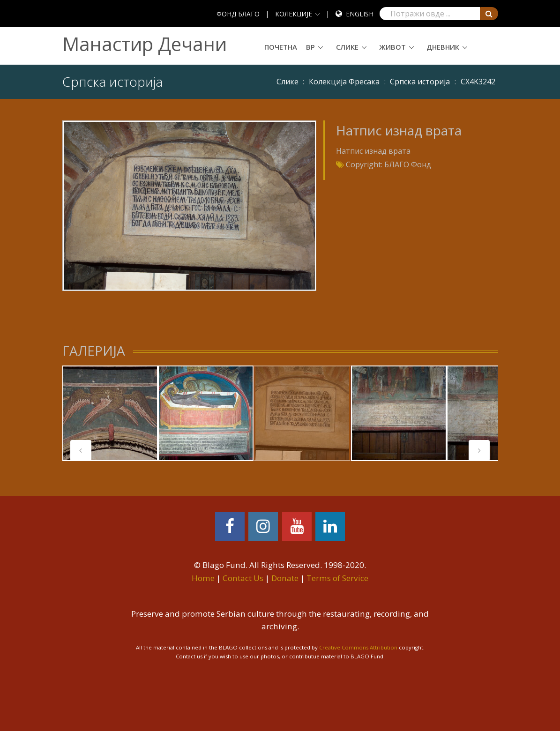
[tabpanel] (110, 413)
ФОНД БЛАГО (238, 14)
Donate (285, 578)
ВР (310, 47)
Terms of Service (337, 578)
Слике (347, 47)
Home (203, 578)
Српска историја (420, 82)
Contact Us (243, 578)
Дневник (443, 47)
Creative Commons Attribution (358, 647)
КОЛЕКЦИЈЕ (294, 14)
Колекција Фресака (344, 82)
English (360, 14)
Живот (392, 47)
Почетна (281, 47)
